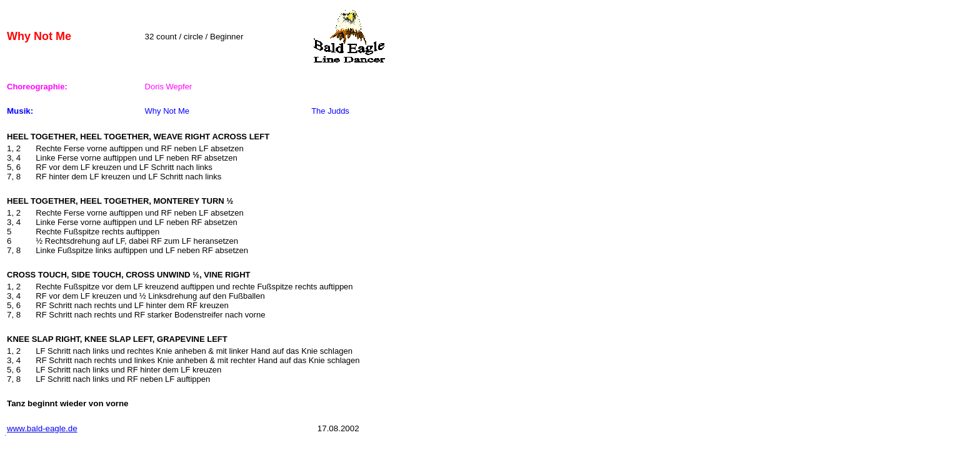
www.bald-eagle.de (42, 428)
